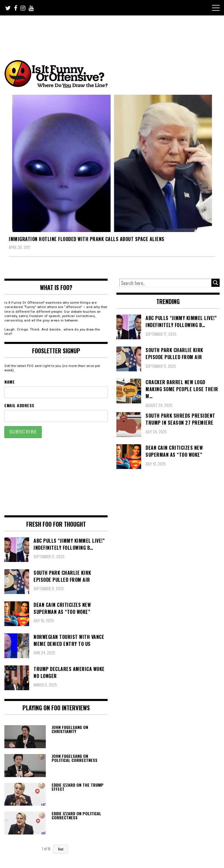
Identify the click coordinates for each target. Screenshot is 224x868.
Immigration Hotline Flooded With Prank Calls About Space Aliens (87, 239)
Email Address (19, 405)
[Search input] (165, 283)
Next (61, 849)
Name (9, 382)
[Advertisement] (113, 31)
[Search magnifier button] (216, 283)
